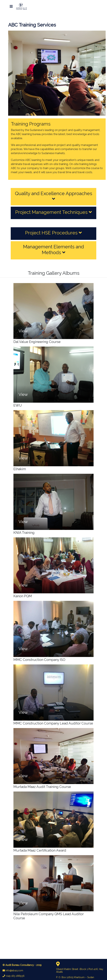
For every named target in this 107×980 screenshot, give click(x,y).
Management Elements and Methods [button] (53, 250)
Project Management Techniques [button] (54, 212)
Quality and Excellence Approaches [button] (54, 196)
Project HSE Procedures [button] (53, 233)
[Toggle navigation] (11, 6)
